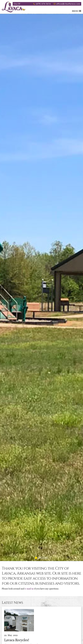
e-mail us (29, 589)
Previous (2, 288)
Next (81, 288)
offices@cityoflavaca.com (68, 4)
